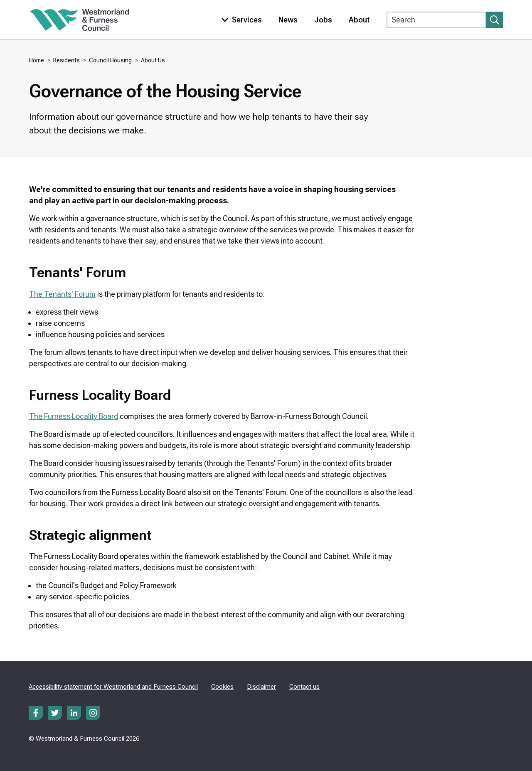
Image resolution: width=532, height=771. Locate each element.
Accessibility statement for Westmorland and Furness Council (113, 687)
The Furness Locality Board (74, 416)
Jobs (323, 20)
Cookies (222, 687)
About (359, 20)
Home (37, 60)
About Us (153, 60)
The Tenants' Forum (62, 294)
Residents (66, 60)
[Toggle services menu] (240, 20)
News (288, 20)
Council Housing (110, 60)
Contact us (304, 687)
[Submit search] (495, 20)
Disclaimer (261, 687)
